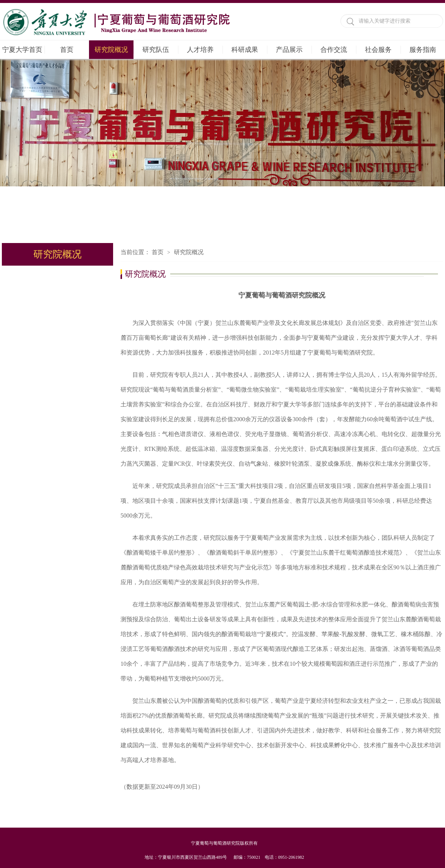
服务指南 (423, 50)
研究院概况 (111, 50)
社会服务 (378, 50)
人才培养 (200, 50)
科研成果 (245, 50)
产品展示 (289, 50)
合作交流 (334, 50)
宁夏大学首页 (22, 50)
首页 (67, 50)
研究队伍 (156, 50)
